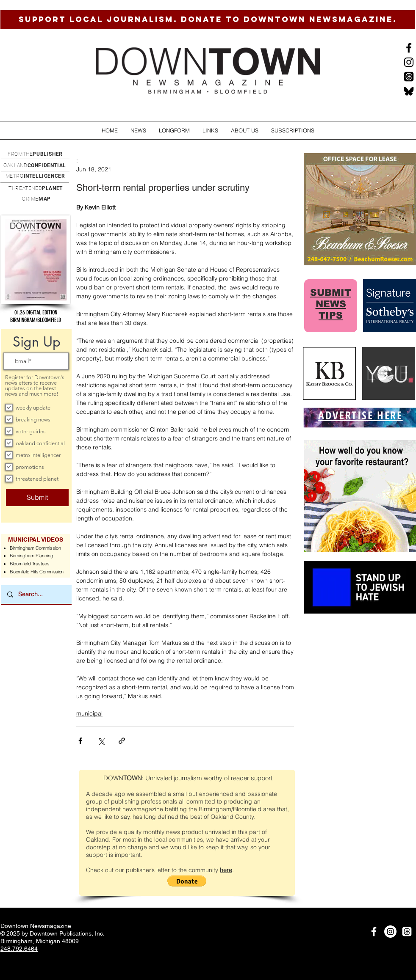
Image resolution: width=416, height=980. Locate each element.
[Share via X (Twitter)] (101, 741)
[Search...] (36, 595)
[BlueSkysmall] (409, 91)
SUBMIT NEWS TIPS (331, 304)
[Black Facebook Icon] (409, 48)
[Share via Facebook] (80, 741)
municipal (89, 713)
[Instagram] (409, 62)
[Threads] (409, 77)
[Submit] (37, 497)
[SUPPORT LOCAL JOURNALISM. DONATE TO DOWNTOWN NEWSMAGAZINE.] (208, 20)
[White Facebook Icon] (374, 932)
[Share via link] (122, 741)
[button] (138, 131)
